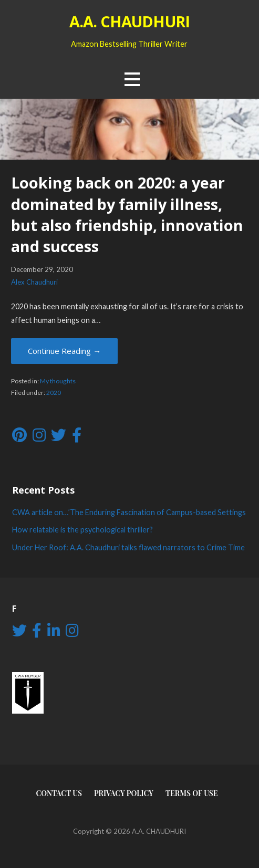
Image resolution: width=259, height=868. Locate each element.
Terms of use (192, 793)
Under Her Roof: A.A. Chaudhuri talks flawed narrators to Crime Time (128, 547)
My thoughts (58, 381)
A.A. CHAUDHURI (129, 21)
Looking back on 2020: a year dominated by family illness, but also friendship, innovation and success (127, 214)
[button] (132, 79)
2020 (54, 393)
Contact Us (59, 793)
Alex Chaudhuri (34, 282)
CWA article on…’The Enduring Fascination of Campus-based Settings (129, 512)
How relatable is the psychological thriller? (82, 530)
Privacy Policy (124, 793)
